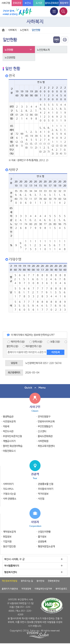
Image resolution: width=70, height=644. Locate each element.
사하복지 (12, 30)
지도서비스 (8, 489)
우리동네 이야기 (46, 489)
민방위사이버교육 (46, 422)
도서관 (39, 3)
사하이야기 (8, 484)
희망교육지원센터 (46, 446)
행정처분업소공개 (46, 547)
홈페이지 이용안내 (10, 589)
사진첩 (41, 499)
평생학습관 (8, 417)
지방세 (6, 426)
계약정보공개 (9, 532)
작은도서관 (8, 431)
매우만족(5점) (16, 342)
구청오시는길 (9, 494)
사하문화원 (43, 441)
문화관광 (17, 3)
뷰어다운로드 (61, 589)
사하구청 (6, 3)
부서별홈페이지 (12, 566)
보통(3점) (54, 342)
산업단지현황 (44, 532)
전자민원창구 (44, 417)
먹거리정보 (43, 494)
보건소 (28, 3)
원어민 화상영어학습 (13, 446)
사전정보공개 (9, 422)
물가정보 (42, 537)
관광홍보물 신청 (46, 484)
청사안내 (40, 581)
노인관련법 (10, 58)
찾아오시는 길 (27, 581)
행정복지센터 (11, 572)
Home (3, 30)
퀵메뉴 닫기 (35, 388)
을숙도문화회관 (52, 3)
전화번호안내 (54, 581)
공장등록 (42, 542)
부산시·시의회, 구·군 (14, 559)
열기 (57, 40)
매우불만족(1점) (32, 346)
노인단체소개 (43, 50)
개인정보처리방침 (10, 581)
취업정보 (7, 537)
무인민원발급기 (45, 426)
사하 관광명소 (10, 499)
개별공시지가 (9, 441)
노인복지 (24, 30)
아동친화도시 (9, 451)
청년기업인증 (9, 547)
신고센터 (42, 431)
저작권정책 (26, 589)
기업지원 (7, 542)
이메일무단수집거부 (43, 589)
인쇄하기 (65, 40)
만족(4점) (36, 342)
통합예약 (64, 3)
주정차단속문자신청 (12, 436)
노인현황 (9, 50)
